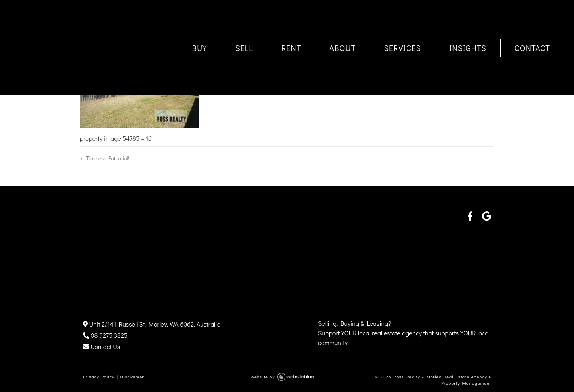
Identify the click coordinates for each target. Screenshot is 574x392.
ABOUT (342, 48)
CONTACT (532, 48)
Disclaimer (132, 377)
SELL (244, 48)
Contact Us (101, 346)
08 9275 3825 (105, 335)
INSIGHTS (468, 48)
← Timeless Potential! (104, 158)
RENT (291, 48)
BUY (200, 48)
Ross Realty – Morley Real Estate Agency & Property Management (442, 380)
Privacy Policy (99, 377)
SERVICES (402, 48)
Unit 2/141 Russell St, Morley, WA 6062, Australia (152, 324)
